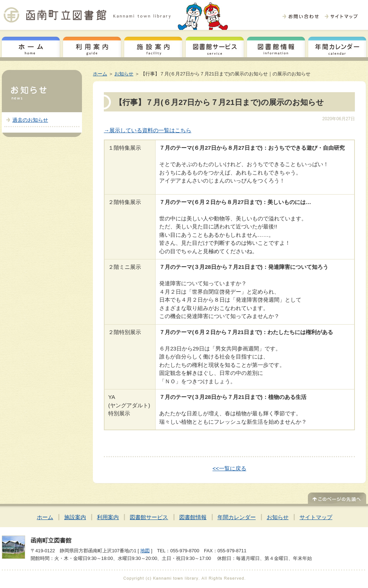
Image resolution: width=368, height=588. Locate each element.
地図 (145, 551)
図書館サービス (215, 46)
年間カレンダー (337, 46)
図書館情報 (276, 46)
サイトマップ (316, 517)
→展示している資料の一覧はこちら (148, 130)
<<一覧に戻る (229, 468)
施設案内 (153, 46)
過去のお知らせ (30, 120)
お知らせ (124, 74)
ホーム (31, 46)
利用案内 (92, 46)
